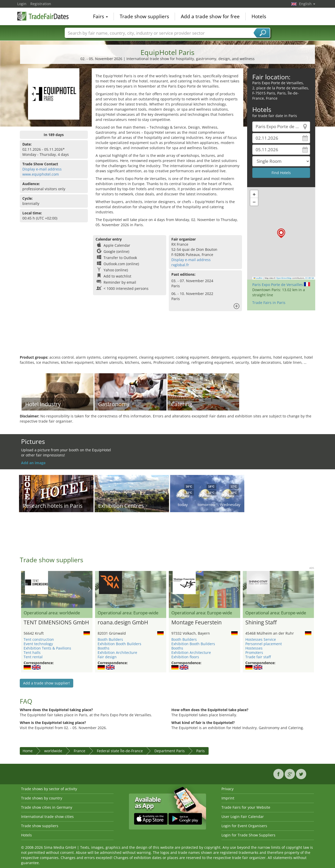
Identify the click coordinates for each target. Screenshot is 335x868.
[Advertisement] (167, 338)
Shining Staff (261, 623)
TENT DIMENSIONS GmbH (56, 623)
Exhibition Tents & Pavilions (47, 648)
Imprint (228, 798)
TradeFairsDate (43, 16)
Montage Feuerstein (197, 623)
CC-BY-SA (310, 278)
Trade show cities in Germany (47, 807)
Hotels (259, 16)
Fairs (100, 16)
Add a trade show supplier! (46, 683)
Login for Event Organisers (244, 826)
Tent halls (32, 652)
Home (28, 751)
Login (22, 4)
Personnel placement (264, 644)
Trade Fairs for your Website (246, 807)
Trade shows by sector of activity (49, 789)
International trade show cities (47, 817)
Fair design (107, 657)
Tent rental (33, 657)
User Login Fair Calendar (243, 817)
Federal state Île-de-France (120, 751)
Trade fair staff (258, 657)
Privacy (227, 789)
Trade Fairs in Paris (269, 303)
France (80, 751)
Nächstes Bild (90, 589)
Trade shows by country (42, 798)
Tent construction (39, 639)
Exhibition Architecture (117, 652)
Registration (41, 4)
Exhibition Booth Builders (119, 644)
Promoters (254, 652)
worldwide (53, 751)
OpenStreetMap (284, 278)
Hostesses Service (261, 639)
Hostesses (254, 648)
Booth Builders (110, 639)
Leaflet (258, 278)
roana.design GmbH (123, 623)
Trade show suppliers (144, 16)
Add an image (33, 463)
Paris (201, 751)
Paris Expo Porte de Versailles (278, 285)
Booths (104, 648)
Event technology (38, 644)
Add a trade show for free (210, 16)
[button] (281, 233)
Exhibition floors (185, 657)
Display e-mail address (42, 169)
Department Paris (170, 751)
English (307, 4)
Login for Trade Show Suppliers (248, 835)
